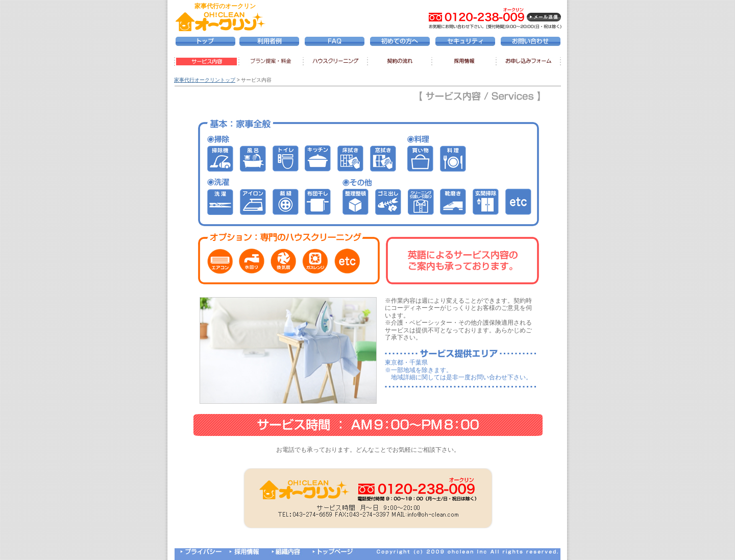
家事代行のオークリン (225, 6)
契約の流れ (400, 62)
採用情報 (465, 62)
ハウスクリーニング (335, 62)
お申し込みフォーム (529, 62)
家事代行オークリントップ (205, 80)
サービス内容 (205, 62)
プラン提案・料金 (269, 62)
